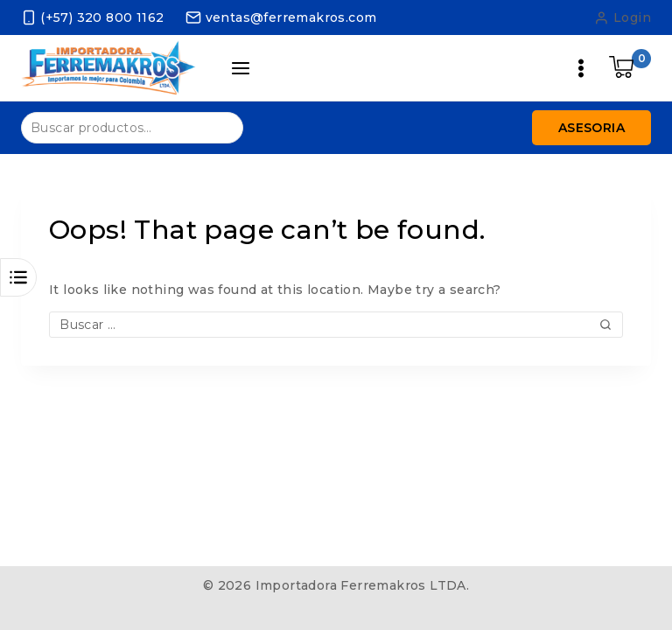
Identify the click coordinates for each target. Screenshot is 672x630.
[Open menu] (581, 68)
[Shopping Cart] (630, 68)
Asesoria (591, 128)
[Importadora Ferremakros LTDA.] (108, 68)
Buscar (219, 126)
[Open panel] (241, 68)
